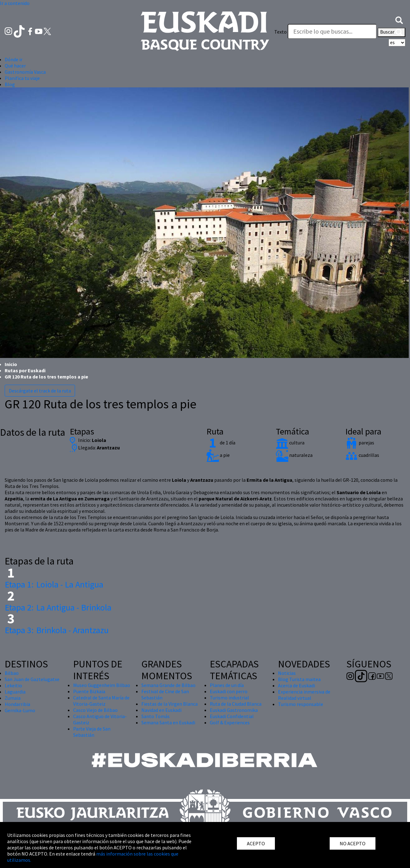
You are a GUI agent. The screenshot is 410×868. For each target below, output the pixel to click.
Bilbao (12, 673)
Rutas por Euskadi (25, 370)
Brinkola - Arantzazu (57, 630)
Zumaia (13, 698)
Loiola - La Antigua (54, 584)
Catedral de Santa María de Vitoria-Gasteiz (101, 701)
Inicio (11, 364)
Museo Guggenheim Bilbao (102, 685)
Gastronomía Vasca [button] (25, 72)
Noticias (287, 673)
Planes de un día (227, 685)
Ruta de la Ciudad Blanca (236, 704)
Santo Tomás (156, 716)
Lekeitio (13, 685)
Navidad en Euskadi (161, 710)
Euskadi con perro (229, 691)
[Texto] (332, 31)
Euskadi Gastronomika (234, 710)
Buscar (391, 32)
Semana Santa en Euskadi (168, 722)
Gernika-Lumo (20, 710)
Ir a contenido (15, 3)
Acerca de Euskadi (297, 685)
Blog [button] (10, 84)
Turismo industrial (229, 698)
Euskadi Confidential (232, 716)
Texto (280, 32)
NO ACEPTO (353, 843)
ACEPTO (256, 843)
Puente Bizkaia (89, 691)
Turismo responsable (301, 704)
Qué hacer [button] (15, 66)
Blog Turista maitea (299, 679)
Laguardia (15, 692)
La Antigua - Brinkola (58, 607)
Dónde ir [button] (14, 59)
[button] (399, 19)
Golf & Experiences (230, 722)
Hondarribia (17, 704)
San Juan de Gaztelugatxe (32, 679)
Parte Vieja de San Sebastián (92, 732)
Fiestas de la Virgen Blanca (170, 704)
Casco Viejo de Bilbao (95, 710)
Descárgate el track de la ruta (40, 391)
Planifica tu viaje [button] (22, 78)
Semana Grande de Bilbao (168, 685)
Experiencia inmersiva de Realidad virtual (304, 695)
